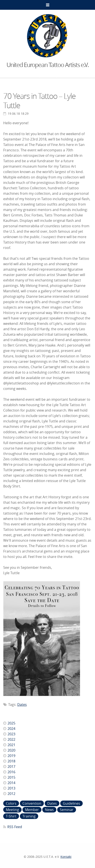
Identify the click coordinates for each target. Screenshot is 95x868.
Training (29, 816)
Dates (22, 705)
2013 (11, 788)
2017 (11, 767)
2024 (11, 729)
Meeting (12, 810)
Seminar (67, 810)
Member (32, 810)
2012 (11, 794)
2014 (11, 783)
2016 (11, 772)
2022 (11, 739)
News (49, 810)
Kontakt (66, 857)
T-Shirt (11, 816)
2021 (11, 745)
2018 (11, 761)
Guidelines (71, 803)
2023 (11, 734)
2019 (11, 756)
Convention (32, 803)
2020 (11, 750)
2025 (11, 723)
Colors (11, 803)
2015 (11, 777)
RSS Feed (15, 827)
